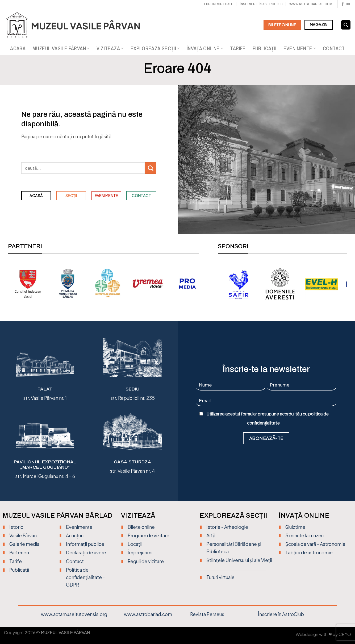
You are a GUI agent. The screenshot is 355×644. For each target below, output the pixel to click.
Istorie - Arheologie (227, 527)
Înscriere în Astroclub (261, 4)
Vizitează (110, 48)
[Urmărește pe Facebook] (343, 4)
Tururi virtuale (218, 4)
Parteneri (19, 552)
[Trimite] (151, 168)
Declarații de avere (86, 552)
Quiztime (295, 527)
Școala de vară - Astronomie (315, 544)
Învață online (205, 48)
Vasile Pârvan (23, 535)
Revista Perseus (207, 614)
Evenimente (300, 48)
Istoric (16, 527)
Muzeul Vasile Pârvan (61, 48)
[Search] (346, 25)
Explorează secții (155, 48)
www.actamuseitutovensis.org (74, 614)
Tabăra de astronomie (309, 552)
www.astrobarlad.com (311, 4)
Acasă (18, 48)
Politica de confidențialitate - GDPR (85, 577)
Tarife (238, 48)
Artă (211, 535)
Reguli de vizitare (146, 561)
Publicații (265, 48)
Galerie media (24, 544)
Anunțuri (75, 535)
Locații (135, 544)
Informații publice (85, 544)
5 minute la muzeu (304, 535)
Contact (334, 48)
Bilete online (141, 527)
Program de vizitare (149, 535)
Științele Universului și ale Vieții (239, 560)
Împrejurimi (140, 552)
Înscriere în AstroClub (281, 614)
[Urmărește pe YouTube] (348, 4)
